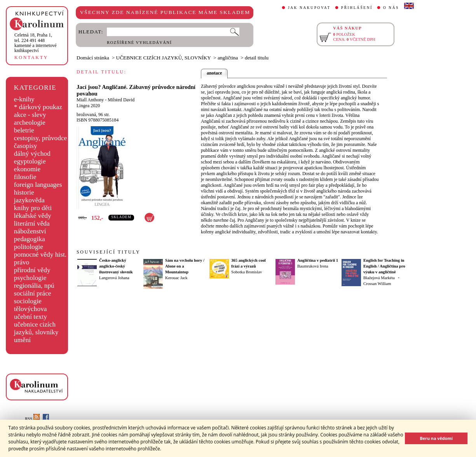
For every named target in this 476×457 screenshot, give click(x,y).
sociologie (28, 301)
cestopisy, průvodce (41, 138)
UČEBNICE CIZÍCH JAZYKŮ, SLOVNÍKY (164, 58)
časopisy (26, 146)
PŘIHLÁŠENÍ (357, 8)
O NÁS (391, 8)
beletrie (24, 130)
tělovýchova (31, 309)
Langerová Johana (114, 278)
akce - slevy (30, 115)
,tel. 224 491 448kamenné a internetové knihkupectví (36, 43)
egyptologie (30, 161)
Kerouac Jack (176, 278)
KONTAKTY (31, 57)
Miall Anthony (90, 100)
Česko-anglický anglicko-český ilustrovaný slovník (116, 266)
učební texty (31, 317)
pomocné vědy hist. (40, 255)
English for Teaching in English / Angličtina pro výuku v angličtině (384, 266)
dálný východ (32, 154)
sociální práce (33, 293)
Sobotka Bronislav (247, 272)
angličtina (228, 58)
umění (22, 340)
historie (24, 192)
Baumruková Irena (313, 266)
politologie (29, 247)
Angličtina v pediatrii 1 (318, 260)
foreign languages (38, 185)
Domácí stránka (93, 58)
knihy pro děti (33, 208)
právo (22, 262)
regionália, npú (34, 286)
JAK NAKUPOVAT (309, 8)
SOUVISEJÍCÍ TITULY (108, 252)
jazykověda (29, 200)
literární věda (32, 223)
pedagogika (30, 239)
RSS (32, 419)
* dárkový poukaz (38, 107)
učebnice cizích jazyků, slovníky (36, 328)
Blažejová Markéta (379, 278)
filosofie (25, 177)
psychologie (30, 278)
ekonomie (27, 169)
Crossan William (377, 284)
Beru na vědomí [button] (436, 438)
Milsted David (121, 100)
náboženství (30, 231)
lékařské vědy (33, 216)
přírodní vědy (32, 270)
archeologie (30, 123)
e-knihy (24, 99)
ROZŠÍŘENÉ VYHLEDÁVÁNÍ (139, 43)
